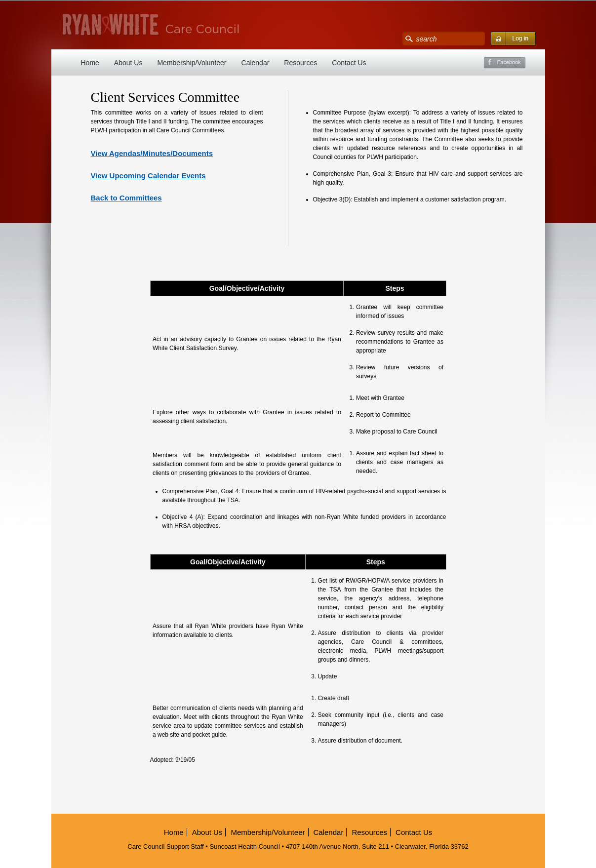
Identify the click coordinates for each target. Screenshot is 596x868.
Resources (300, 63)
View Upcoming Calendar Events (148, 176)
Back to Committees (126, 198)
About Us (128, 63)
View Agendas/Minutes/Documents (152, 153)
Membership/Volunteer (192, 63)
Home (90, 63)
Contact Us (349, 63)
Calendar (256, 63)
